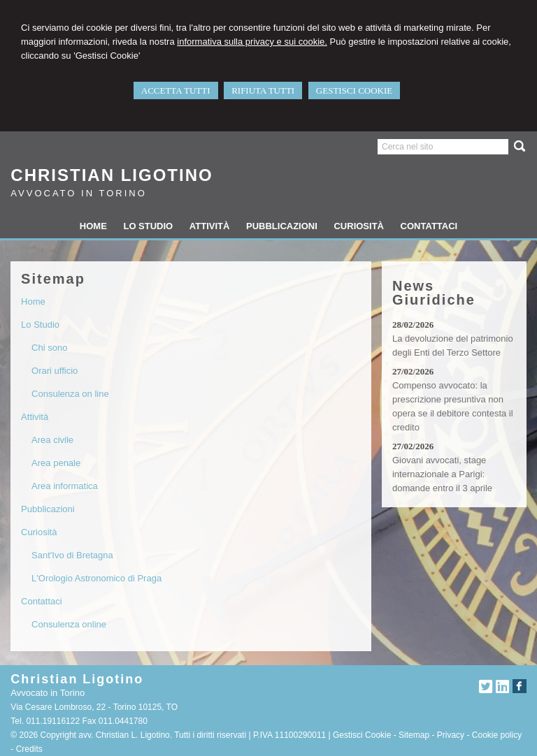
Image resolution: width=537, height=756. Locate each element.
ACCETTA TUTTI (176, 90)
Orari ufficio (55, 371)
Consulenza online (69, 624)
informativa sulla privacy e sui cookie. (252, 42)
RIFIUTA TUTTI (263, 90)
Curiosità (39, 532)
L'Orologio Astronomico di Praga (96, 578)
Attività (35, 417)
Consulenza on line (70, 394)
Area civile (52, 440)
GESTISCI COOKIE (354, 90)
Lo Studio (40, 325)
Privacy (451, 735)
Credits (29, 749)
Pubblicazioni (48, 509)
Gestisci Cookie (362, 735)
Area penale (56, 463)
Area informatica (65, 486)
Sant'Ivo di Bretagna (72, 555)
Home (33, 301)
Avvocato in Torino (78, 193)
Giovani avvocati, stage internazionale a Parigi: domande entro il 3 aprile (442, 474)
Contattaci (42, 601)
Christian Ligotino (112, 175)
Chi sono (49, 348)
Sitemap (414, 735)
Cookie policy (497, 735)
